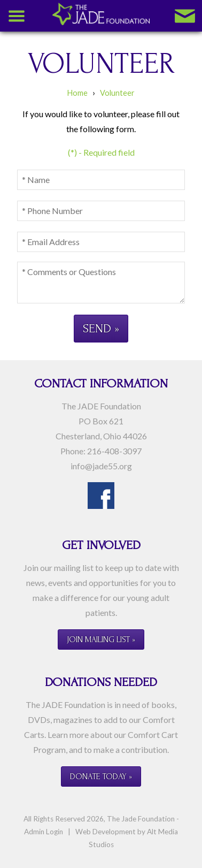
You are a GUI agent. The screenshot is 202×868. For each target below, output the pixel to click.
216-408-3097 (114, 451)
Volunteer (117, 93)
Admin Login (44, 832)
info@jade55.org (101, 466)
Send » (101, 328)
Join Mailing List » (101, 639)
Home (77, 93)
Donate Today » (101, 776)
